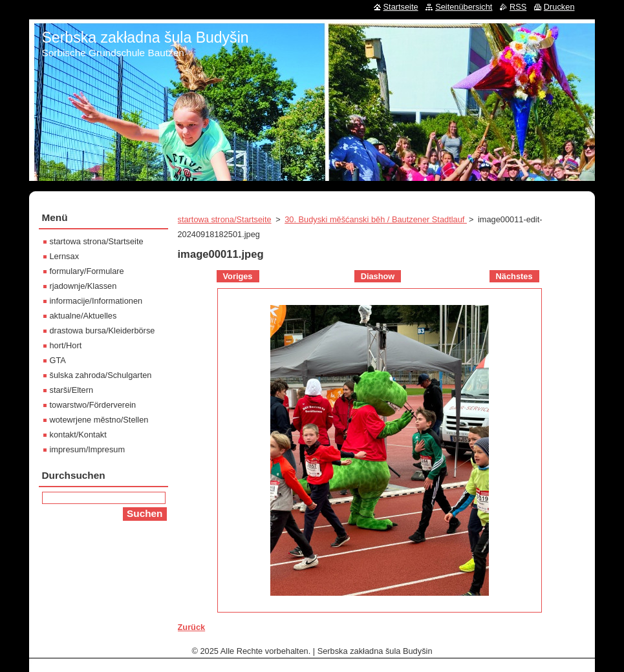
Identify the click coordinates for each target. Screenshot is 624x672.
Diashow (378, 276)
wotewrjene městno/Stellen (99, 420)
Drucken (559, 7)
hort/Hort (66, 345)
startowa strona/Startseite (225, 219)
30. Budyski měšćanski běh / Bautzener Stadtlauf (376, 219)
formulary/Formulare (87, 271)
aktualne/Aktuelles (83, 316)
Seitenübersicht (464, 7)
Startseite (401, 7)
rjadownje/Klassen (83, 286)
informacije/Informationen (96, 301)
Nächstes (514, 276)
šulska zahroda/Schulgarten (101, 375)
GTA (58, 360)
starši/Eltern (72, 390)
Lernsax (65, 256)
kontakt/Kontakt (78, 435)
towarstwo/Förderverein (93, 405)
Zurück (192, 627)
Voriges (238, 276)
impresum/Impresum (88, 449)
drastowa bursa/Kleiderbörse (102, 331)
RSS (518, 7)
